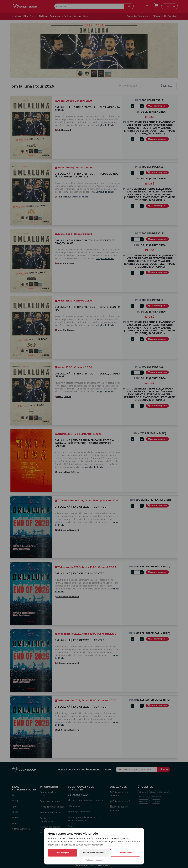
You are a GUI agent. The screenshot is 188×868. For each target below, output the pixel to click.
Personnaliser (125, 853)
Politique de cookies (94, 860)
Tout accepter (62, 853)
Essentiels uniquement (94, 853)
